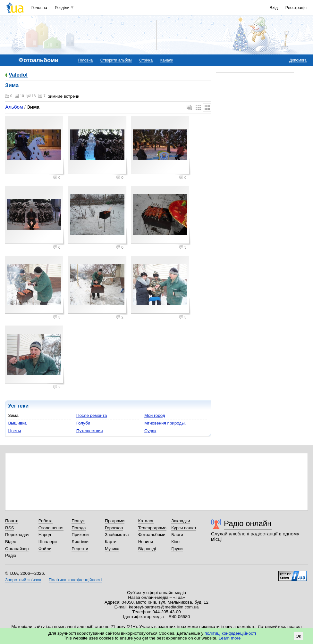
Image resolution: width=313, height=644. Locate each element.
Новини (146, 542)
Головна (39, 8)
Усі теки (18, 406)
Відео (11, 542)
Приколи (80, 535)
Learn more (230, 638)
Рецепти (80, 549)
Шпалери (48, 542)
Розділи (62, 8)
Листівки (80, 542)
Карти (111, 542)
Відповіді (147, 549)
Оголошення (51, 528)
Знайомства (117, 535)
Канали (167, 60)
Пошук (78, 521)
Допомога (298, 60)
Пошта (12, 521)
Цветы (14, 431)
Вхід (274, 8)
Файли (45, 549)
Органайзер (17, 549)
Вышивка (17, 423)
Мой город (155, 415)
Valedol (18, 75)
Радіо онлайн (248, 523)
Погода (79, 528)
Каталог (146, 521)
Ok (298, 636)
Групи (177, 549)
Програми (115, 521)
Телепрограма (152, 528)
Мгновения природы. (165, 423)
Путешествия (90, 431)
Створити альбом (116, 60)
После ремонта (92, 415)
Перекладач (17, 535)
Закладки (181, 521)
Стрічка (146, 60)
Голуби (83, 423)
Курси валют (184, 528)
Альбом (14, 107)
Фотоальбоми (152, 535)
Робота (46, 521)
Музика (112, 549)
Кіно (175, 542)
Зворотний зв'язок (23, 580)
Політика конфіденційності (75, 580)
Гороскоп (114, 528)
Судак (150, 431)
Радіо (11, 555)
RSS (10, 528)
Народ (45, 535)
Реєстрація (296, 8)
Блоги (177, 535)
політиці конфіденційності (230, 633)
